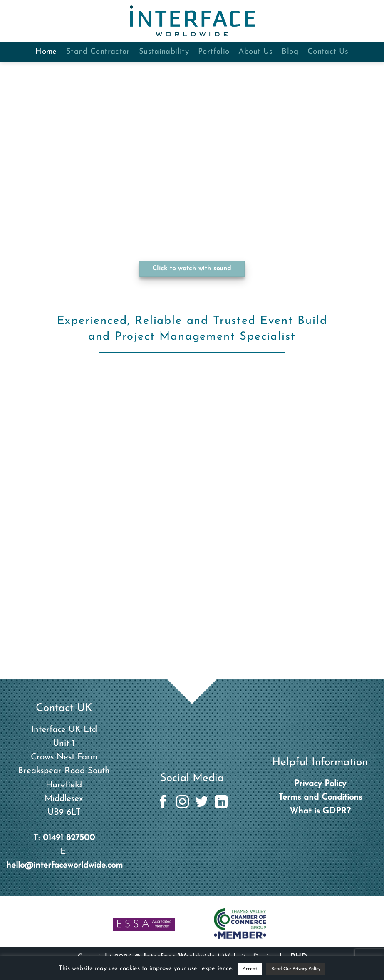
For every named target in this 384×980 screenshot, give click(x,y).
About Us (255, 52)
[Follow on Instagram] (182, 803)
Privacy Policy (320, 784)
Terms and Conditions (320, 797)
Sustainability (164, 52)
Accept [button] (250, 969)
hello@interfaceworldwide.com (64, 865)
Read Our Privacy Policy (296, 969)
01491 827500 (69, 838)
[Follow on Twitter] (202, 803)
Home (46, 52)
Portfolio (214, 52)
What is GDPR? (320, 811)
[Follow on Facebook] (163, 803)
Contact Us (328, 52)
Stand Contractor (98, 52)
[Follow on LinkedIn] (221, 803)
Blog (290, 52)
